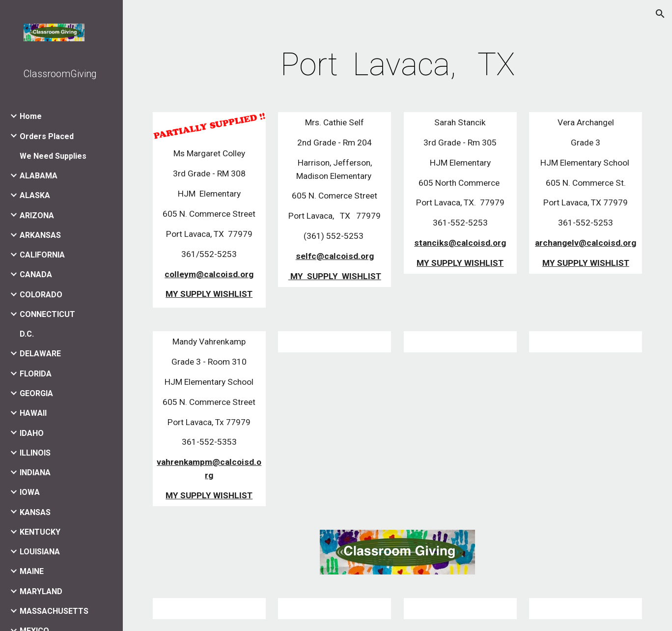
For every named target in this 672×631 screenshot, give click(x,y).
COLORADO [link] (41, 295)
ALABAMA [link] (39, 176)
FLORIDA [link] (36, 374)
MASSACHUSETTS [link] (54, 611)
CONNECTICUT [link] (47, 314)
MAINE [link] (32, 571)
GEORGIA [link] (36, 393)
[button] (660, 14)
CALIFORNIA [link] (42, 255)
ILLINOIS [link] (35, 453)
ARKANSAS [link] (40, 235)
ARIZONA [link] (37, 215)
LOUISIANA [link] (40, 552)
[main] (397, 65)
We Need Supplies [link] (53, 156)
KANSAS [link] (35, 512)
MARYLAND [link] (41, 591)
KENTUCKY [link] (40, 532)
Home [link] (31, 116)
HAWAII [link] (33, 413)
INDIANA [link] (35, 473)
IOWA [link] (30, 492)
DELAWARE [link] (40, 354)
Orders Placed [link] (47, 136)
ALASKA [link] (35, 195)
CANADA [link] (36, 274)
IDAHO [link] (32, 433)
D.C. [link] (27, 334)
